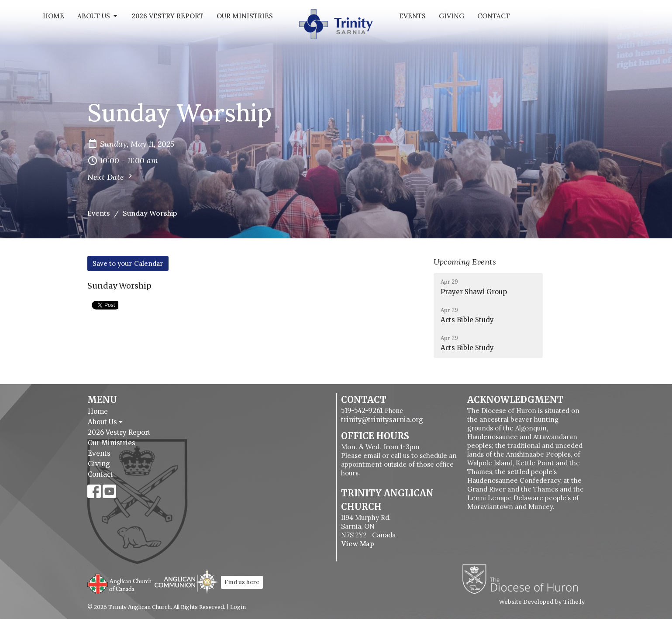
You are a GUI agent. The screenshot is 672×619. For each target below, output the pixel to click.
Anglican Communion (187, 581)
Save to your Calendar (128, 263)
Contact (494, 16)
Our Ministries (245, 16)
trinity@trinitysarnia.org (382, 420)
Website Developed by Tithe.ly (542, 602)
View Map (358, 544)
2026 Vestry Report (168, 16)
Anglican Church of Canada (120, 583)
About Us (98, 16)
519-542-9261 (362, 411)
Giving (451, 16)
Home (53, 16)
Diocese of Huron (523, 579)
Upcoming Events (465, 262)
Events (412, 16)
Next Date (111, 177)
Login (238, 607)
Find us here (242, 582)
